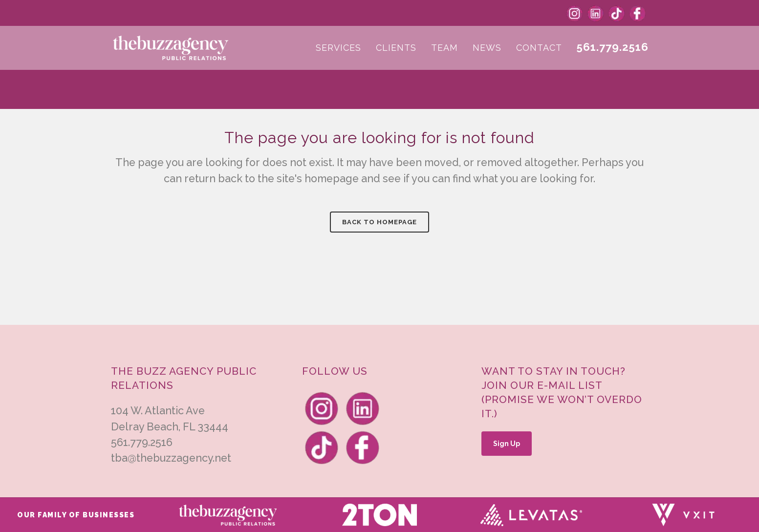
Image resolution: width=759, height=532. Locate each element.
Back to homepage (379, 222)
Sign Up (507, 444)
